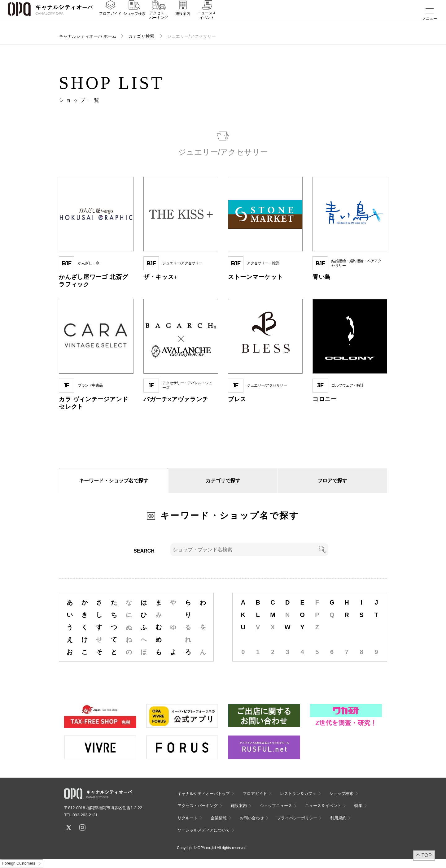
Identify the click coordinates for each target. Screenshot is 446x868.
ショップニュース (276, 806)
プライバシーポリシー (297, 818)
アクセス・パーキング (159, 21)
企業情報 (219, 818)
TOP (427, 855)
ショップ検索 (134, 19)
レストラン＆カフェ (298, 794)
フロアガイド (110, 19)
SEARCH (144, 551)
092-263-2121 (85, 815)
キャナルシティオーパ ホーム (88, 36)
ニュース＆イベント (207, 21)
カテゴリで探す (223, 481)
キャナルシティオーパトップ (204, 794)
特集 (358, 806)
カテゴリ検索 (142, 36)
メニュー (430, 19)
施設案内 (183, 19)
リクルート (188, 818)
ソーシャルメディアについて (204, 830)
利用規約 (338, 818)
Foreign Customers (19, 863)
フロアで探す (332, 481)
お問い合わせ (252, 818)
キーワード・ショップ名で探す (114, 481)
